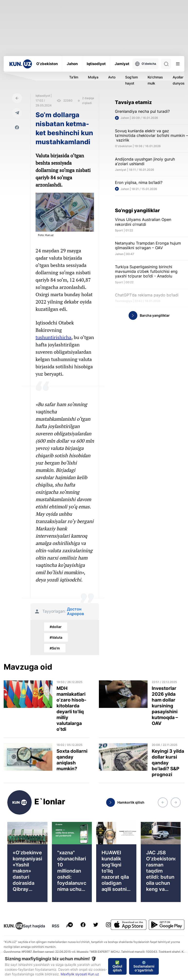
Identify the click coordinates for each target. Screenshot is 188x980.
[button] (163, 802)
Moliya (93, 77)
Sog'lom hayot (132, 80)
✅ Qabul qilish (117, 966)
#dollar (56, 627)
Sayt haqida (34, 926)
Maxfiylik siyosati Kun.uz (80, 974)
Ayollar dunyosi (179, 80)
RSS (56, 926)
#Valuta (56, 637)
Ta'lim (74, 77)
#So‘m (55, 648)
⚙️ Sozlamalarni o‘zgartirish (144, 966)
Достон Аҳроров (75, 611)
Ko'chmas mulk (155, 80)
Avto (112, 77)
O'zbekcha (146, 64)
